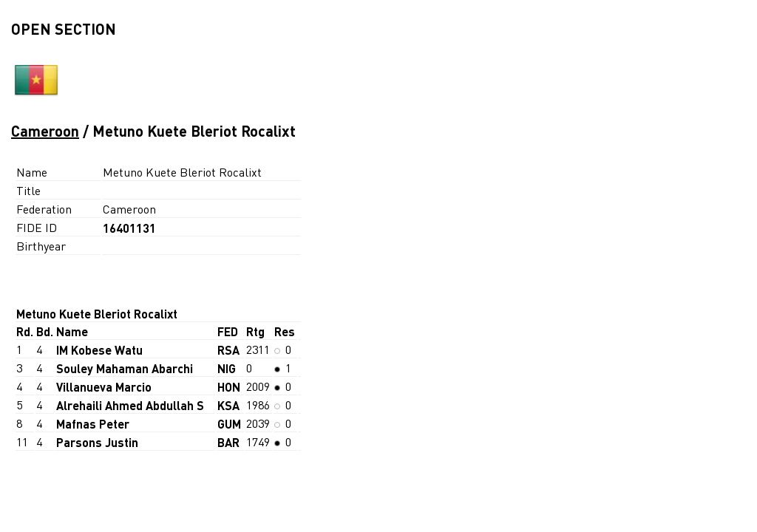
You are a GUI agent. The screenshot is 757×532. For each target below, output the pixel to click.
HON (229, 387)
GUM (229, 424)
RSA (228, 350)
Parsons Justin (97, 442)
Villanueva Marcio (104, 387)
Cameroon (45, 131)
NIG (227, 368)
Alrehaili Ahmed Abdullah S (130, 405)
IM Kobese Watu (99, 350)
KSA (228, 405)
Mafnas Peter (93, 424)
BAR (228, 442)
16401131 (129, 228)
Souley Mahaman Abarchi (125, 368)
